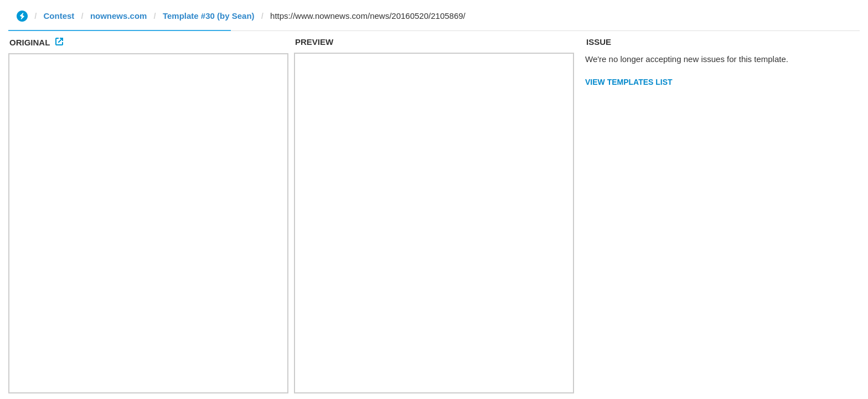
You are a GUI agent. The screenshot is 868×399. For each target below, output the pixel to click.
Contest (59, 16)
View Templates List (629, 82)
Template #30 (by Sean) (209, 16)
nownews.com (119, 16)
